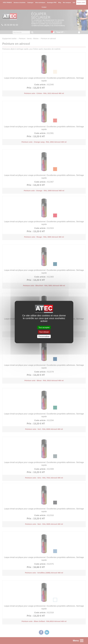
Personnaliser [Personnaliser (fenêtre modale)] (44, 336)
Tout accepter (44, 327)
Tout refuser (44, 332)
